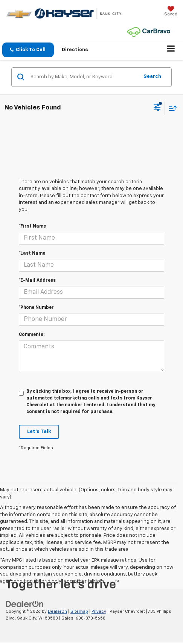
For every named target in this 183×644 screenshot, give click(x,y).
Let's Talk (39, 432)
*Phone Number (36, 308)
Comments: (32, 335)
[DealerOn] (25, 604)
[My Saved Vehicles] (171, 12)
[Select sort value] (171, 108)
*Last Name (32, 254)
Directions (75, 50)
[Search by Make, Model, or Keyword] (83, 77)
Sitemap (79, 611)
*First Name (32, 226)
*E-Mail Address (37, 281)
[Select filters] (157, 108)
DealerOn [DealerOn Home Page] (57, 611)
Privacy (99, 611)
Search (152, 77)
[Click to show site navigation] (171, 50)
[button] (28, 50)
